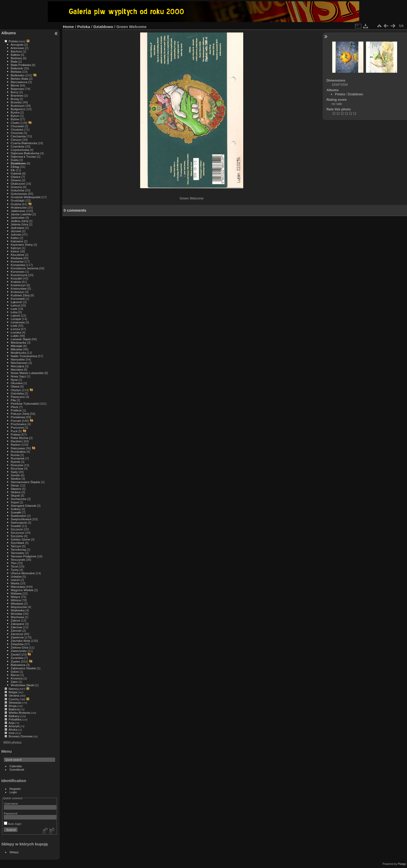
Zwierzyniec (19, 651)
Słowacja (15, 702)
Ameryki (14, 726)
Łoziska (16, 332)
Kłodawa (16, 258)
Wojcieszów (19, 607)
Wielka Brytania (19, 713)
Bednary (16, 58)
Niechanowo (19, 363)
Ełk (13, 170)
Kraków (16, 282)
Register (15, 789)
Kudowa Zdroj (20, 295)
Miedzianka (18, 342)
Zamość (16, 630)
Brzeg (15, 99)
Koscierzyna (19, 275)
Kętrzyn (16, 248)
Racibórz (17, 441)
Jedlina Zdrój (19, 221)
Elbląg (15, 167)
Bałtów (15, 55)
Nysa (14, 380)
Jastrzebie (18, 218)
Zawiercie (17, 637)
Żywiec (15, 661)
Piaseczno (18, 397)
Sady (14, 472)
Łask (14, 309)
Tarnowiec (18, 553)
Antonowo (17, 48)
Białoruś (14, 709)
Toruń (14, 566)
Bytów (15, 119)
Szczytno (17, 536)
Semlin (15, 475)
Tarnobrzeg (18, 549)
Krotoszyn (17, 292)
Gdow (15, 672)
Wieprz (15, 597)
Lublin (15, 336)
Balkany (14, 716)
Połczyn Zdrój (20, 414)
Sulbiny (16, 509)
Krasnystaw (19, 288)
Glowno (16, 180)
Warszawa (18, 587)
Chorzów (17, 133)
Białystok (17, 68)
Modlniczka (18, 353)
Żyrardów (17, 658)
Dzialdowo (18, 163)
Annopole (17, 45)
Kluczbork (17, 255)
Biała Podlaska (21, 65)
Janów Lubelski (21, 214)
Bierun (15, 675)
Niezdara (17, 369)
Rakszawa (18, 448)
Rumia (15, 455)
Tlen (14, 563)
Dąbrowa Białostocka (25, 153)
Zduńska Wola (20, 641)
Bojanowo (17, 89)
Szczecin (17, 529)
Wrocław (16, 614)
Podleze (16, 410)
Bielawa (16, 72)
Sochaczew (18, 499)
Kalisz (15, 238)
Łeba (14, 312)
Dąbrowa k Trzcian (23, 156)
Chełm (15, 123)
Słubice (16, 492)
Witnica (16, 600)
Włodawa (17, 603)
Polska (13, 41)
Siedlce (16, 479)
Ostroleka (17, 393)
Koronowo (18, 272)
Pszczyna (17, 427)
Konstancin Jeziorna (24, 268)
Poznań (16, 421)
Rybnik (15, 462)
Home (68, 27)
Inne (12, 733)
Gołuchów (17, 190)
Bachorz (16, 51)
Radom (16, 445)
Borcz (15, 92)
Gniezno (16, 187)
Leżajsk (16, 319)
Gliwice (16, 177)
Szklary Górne (20, 539)
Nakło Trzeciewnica (24, 356)
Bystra (15, 112)
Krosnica (17, 678)
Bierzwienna (19, 82)
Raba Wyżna (19, 438)
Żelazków (17, 644)
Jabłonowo (18, 211)
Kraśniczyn (18, 285)
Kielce (15, 251)
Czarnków (17, 146)
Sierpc (15, 485)
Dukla (15, 160)
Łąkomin (16, 302)
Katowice (17, 241)
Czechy (14, 699)
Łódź (14, 326)
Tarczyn (16, 546)
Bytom (15, 116)
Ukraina (14, 695)
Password (11, 813)
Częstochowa (20, 150)
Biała (14, 61)
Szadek (16, 526)
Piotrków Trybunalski (25, 403)
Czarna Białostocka (24, 143)
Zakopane (17, 624)
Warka (15, 583)
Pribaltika (15, 719)
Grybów (16, 204)
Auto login (13, 824)
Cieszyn (16, 140)
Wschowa (17, 617)
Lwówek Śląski (21, 339)
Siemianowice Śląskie (25, 482)
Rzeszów (17, 465)
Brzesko (16, 102)
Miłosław (16, 349)
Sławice (16, 489)
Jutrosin (16, 234)
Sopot (15, 502)
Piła (13, 400)
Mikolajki (16, 346)
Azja (12, 723)
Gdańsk (16, 173)
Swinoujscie (19, 522)
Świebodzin (18, 516)
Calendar (16, 766)
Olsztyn (16, 390)
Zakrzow (16, 627)
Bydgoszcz (18, 109)
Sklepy (14, 852)
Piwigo (402, 864)
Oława (15, 386)
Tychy (15, 570)
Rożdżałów (18, 452)
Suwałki (16, 512)
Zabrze (15, 620)
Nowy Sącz (18, 376)
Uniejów (16, 576)
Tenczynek (18, 560)
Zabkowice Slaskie (23, 668)
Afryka (13, 729)
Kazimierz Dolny (22, 245)
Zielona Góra (19, 647)
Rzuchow (17, 468)
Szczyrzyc (18, 533)
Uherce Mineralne (23, 573)
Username (11, 803)
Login (13, 792)
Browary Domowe (21, 736)
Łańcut (15, 305)
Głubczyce (18, 183)
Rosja (12, 706)
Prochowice (19, 424)
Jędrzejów (18, 228)
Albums (9, 33)
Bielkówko (18, 75)
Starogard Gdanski (23, 506)
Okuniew (17, 383)
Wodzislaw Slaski (22, 685)
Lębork (15, 315)
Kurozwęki (18, 299)
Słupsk (15, 495)
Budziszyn (18, 106)
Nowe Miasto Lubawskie (27, 373)
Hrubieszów (19, 207)
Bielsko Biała (19, 79)
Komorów (17, 261)
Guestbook (17, 769)
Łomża (15, 329)
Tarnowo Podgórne (23, 556)
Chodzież (17, 129)
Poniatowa (18, 417)
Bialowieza (18, 665)
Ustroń (15, 580)
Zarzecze (17, 634)
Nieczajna (17, 366)
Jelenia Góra (19, 224)
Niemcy (14, 689)
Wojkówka (18, 610)
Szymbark (17, 543)
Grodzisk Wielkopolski (26, 197)
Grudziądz (18, 200)
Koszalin (16, 278)
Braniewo (17, 95)
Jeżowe (16, 231)
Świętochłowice (21, 519)
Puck (14, 431)
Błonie (15, 85)
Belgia (13, 692)
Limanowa (18, 322)
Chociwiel (17, 126)
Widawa (16, 593)
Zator (14, 682)
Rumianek (18, 458)
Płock (14, 407)
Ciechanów (18, 136)
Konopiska (18, 265)
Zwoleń (16, 654)
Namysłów (18, 359)
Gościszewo (19, 194)
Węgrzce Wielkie (22, 590)
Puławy (16, 434)
